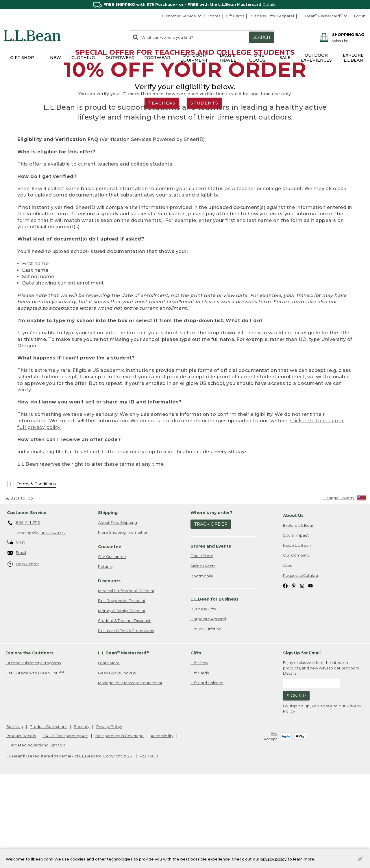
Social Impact (296, 624)
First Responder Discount (122, 689)
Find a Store (202, 644)
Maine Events (203, 654)
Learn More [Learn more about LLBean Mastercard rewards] (109, 751)
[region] (185, 4)
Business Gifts (203, 697)
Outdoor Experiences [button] (316, 58)
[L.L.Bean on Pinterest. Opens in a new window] (294, 674)
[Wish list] (348, 41)
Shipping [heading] (108, 601)
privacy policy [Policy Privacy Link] (273, 859)
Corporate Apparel (208, 707)
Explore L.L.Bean (299, 614)
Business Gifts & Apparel (272, 16)
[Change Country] (345, 587)
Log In (360, 16)
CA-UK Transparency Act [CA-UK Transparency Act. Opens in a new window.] (65, 824)
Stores (214, 16)
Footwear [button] (157, 58)
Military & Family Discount (122, 699)
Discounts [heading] (109, 669)
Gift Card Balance (207, 771)
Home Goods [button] (257, 58)
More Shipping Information (123, 621)
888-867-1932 (53, 621)
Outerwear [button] (120, 58)
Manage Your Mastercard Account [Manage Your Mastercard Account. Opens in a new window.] (130, 771)
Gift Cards (235, 16)
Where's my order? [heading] (211, 601)
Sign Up (296, 784)
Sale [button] (285, 58)
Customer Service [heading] (27, 601)
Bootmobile (202, 664)
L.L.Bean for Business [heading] (214, 687)
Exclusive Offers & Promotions (126, 719)
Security (82, 815)
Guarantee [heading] (110, 635)
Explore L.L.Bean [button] (353, 58)
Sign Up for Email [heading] (302, 742)
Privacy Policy (109, 815)
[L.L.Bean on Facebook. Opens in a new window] (285, 674)
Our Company (296, 644)
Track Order (211, 613)
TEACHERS (162, 147)
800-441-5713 (24, 611)
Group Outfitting (206, 717)
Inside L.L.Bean (297, 634)
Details (269, 4)
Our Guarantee (112, 645)
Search (261, 37)
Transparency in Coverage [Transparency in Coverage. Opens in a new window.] (119, 824)
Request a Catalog (300, 664)
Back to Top (19, 586)
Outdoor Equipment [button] (194, 58)
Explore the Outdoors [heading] (29, 742)
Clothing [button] (83, 58)
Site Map (15, 815)
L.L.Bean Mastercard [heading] (124, 741)
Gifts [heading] (196, 742)
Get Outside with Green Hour (35, 761)
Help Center (23, 653)
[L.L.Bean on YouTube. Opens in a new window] (310, 674)
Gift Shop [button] (22, 58)
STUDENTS (204, 147)
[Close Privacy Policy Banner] (360, 859)
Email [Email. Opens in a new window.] (17, 641)
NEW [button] (55, 58)
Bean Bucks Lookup (117, 761)
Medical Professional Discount (126, 679)
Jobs (287, 654)
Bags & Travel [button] (228, 58)
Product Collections (48, 815)
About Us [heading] (293, 604)
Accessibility (162, 824)
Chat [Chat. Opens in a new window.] (16, 631)
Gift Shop (199, 751)
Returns (105, 655)
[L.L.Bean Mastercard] (324, 16)
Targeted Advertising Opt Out (37, 833)
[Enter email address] (311, 772)
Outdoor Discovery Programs (33, 751)
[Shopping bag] (341, 34)
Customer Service (182, 16)
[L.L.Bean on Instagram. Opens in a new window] (302, 674)
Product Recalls (21, 824)
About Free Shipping (118, 611)
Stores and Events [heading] (211, 634)
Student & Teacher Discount (124, 709)
